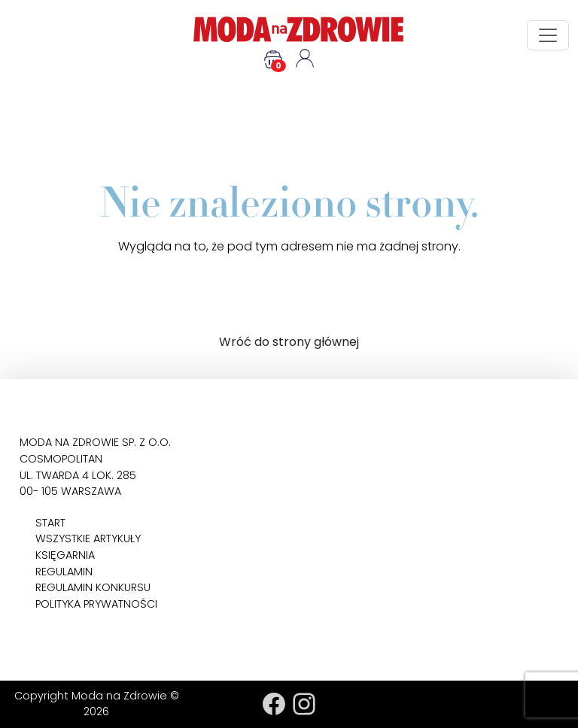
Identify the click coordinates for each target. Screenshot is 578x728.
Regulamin (64, 572)
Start (50, 523)
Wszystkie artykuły (88, 538)
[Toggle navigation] (548, 35)
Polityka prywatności (96, 604)
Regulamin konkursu (93, 587)
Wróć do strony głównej (289, 342)
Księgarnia (65, 555)
